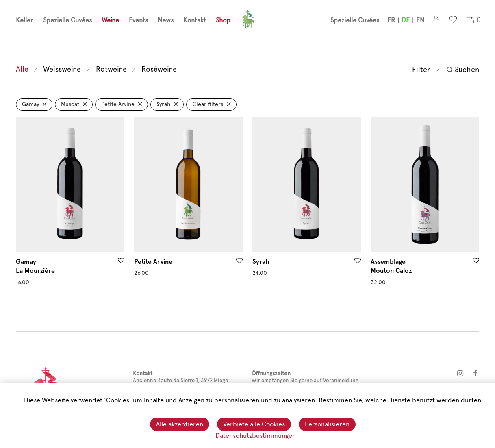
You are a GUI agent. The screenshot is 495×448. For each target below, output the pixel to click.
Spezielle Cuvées (67, 21)
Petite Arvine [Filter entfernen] (118, 104)
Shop (223, 21)
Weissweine (62, 69)
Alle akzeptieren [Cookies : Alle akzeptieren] (180, 425)
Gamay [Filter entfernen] (30, 104)
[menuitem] (391, 21)
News (166, 21)
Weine (110, 21)
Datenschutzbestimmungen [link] (256, 436)
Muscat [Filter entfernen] (70, 104)
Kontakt (195, 21)
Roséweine (159, 69)
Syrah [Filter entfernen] (163, 104)
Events (138, 21)
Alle (22, 69)
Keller (25, 21)
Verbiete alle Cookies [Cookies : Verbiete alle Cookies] (254, 425)
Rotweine (111, 69)
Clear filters (208, 104)
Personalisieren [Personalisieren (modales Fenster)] (327, 425)
